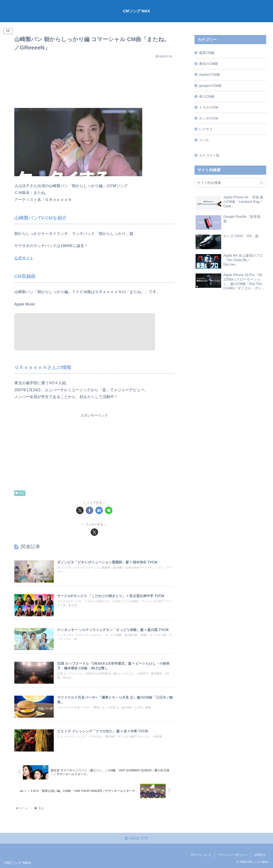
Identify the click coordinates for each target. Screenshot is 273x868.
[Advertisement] (94, 81)
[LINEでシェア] (109, 510)
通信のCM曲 (208, 64)
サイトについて (201, 855)
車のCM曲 (207, 96)
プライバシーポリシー (233, 855)
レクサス (206, 129)
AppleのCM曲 (210, 74)
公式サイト (24, 258)
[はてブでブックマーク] (99, 510)
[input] (230, 183)
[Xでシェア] (80, 510)
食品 (20, 493)
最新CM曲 (207, 53)
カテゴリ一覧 (209, 155)
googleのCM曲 (210, 86)
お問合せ (260, 855)
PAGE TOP (136, 838)
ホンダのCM (208, 118)
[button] (262, 182)
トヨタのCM (208, 107)
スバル (204, 140)
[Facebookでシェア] (89, 510)
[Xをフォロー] (94, 532)
